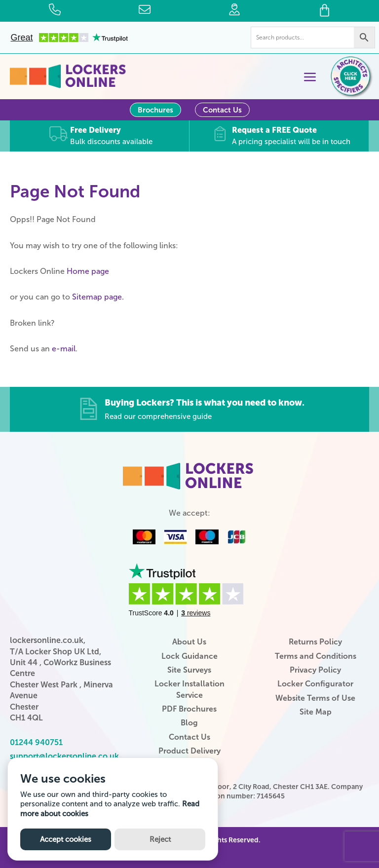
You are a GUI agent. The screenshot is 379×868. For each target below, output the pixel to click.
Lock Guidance (189, 656)
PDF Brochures (189, 708)
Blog (189, 723)
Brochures (155, 110)
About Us (189, 641)
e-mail (64, 348)
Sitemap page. (98, 296)
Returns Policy (316, 641)
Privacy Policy (315, 669)
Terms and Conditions (316, 656)
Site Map (316, 711)
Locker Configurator (315, 683)
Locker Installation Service (189, 689)
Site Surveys (189, 669)
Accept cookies (66, 839)
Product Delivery (189, 750)
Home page (88, 271)
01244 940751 (36, 742)
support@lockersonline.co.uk (64, 756)
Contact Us (222, 110)
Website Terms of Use (315, 698)
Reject (160, 839)
